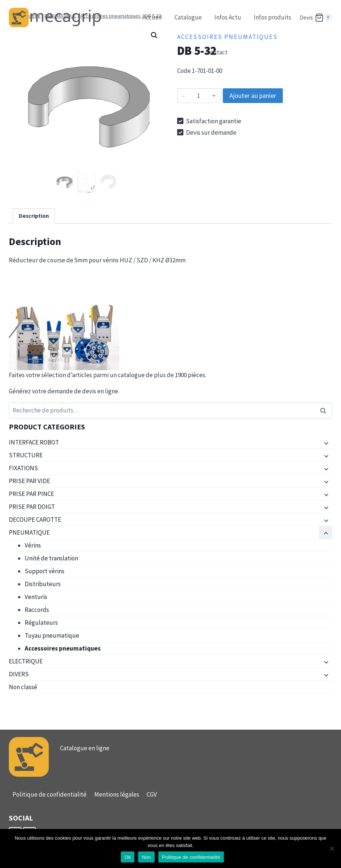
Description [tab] (34, 216)
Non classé (23, 687)
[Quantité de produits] (198, 96)
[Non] (332, 848)
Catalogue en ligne (85, 748)
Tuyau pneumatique (52, 635)
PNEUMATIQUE (29, 532)
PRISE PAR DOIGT (32, 507)
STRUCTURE (26, 455)
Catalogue (188, 17)
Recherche (325, 410)
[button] (154, 35)
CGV (152, 794)
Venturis (36, 597)
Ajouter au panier (253, 95)
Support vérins (45, 571)
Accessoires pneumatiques (63, 648)
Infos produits (273, 17)
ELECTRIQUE (26, 661)
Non (146, 857)
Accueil (152, 17)
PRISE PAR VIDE (29, 481)
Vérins (33, 545)
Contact (217, 52)
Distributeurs (43, 584)
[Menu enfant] (326, 443)
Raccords (37, 610)
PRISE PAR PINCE (31, 494)
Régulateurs (41, 623)
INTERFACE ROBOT (34, 442)
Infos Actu (228, 17)
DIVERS (19, 674)
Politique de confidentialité (50, 794)
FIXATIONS (23, 468)
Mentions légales (117, 794)
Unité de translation (51, 558)
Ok (128, 857)
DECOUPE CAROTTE (35, 520)
